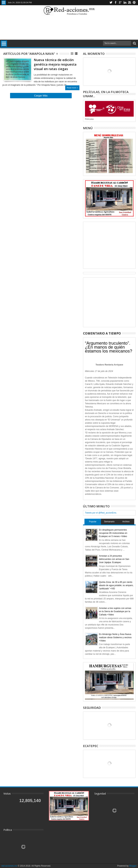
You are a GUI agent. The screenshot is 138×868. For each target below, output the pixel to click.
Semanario (109, 522)
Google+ (120, 3)
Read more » (72, 88)
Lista (76, 54)
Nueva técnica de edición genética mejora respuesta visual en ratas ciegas (55, 64)
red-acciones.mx (9, 866)
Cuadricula (72, 54)
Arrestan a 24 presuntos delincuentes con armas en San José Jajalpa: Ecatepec (114, 559)
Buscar (134, 43)
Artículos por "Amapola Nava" (29, 54)
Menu (4, 3)
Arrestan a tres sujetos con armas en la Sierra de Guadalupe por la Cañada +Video (115, 611)
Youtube (130, 3)
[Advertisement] (69, 28)
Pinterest (134, 3)
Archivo (126, 522)
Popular (93, 522)
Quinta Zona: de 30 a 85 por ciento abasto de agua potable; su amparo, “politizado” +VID (116, 585)
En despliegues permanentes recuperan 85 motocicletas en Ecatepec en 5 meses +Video (113, 533)
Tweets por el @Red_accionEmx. (101, 513)
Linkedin (125, 3)
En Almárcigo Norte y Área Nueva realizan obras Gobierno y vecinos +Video (115, 637)
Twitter (111, 3)
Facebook (116, 3)
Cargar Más (41, 96)
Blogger (133, 866)
